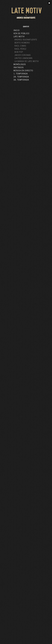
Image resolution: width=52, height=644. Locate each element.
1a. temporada (16, 42)
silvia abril (36, 42)
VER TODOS (26, 562)
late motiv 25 (30, 42)
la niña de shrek (23, 42)
